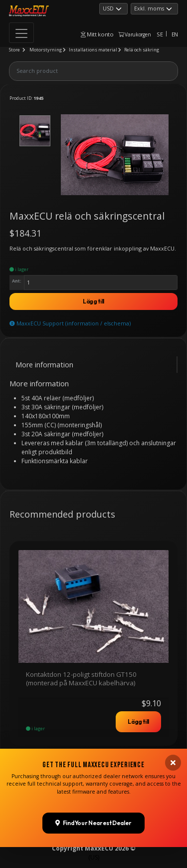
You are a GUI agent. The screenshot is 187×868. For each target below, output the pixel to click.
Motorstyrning (46, 50)
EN (175, 34)
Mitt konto (97, 34)
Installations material (93, 50)
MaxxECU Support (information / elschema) (70, 323)
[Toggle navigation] (21, 33)
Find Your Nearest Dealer (93, 840)
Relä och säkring (142, 50)
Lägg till (93, 301)
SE (160, 34)
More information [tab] (44, 365)
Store (14, 50)
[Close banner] (173, 780)
